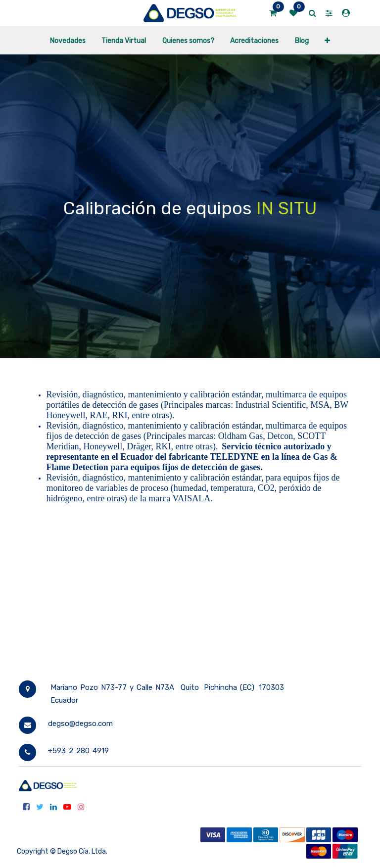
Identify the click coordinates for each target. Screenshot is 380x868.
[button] (327, 40)
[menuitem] (68, 40)
